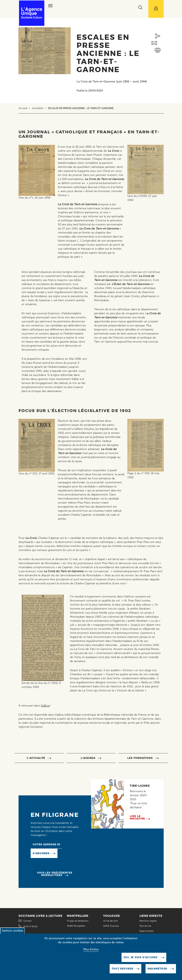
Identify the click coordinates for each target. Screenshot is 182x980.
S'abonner (41, 853)
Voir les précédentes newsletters (55, 874)
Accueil (23, 108)
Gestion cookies (12, 934)
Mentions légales (148, 921)
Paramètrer (158, 972)
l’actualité (36, 758)
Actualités (38, 108)
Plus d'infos (91, 953)
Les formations (140, 758)
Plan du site (145, 926)
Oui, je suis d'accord (141, 961)
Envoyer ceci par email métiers (158, 43)
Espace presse (147, 931)
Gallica (45, 706)
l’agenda (88, 758)
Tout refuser (123, 972)
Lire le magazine (138, 817)
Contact (28, 921)
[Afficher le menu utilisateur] (156, 9)
